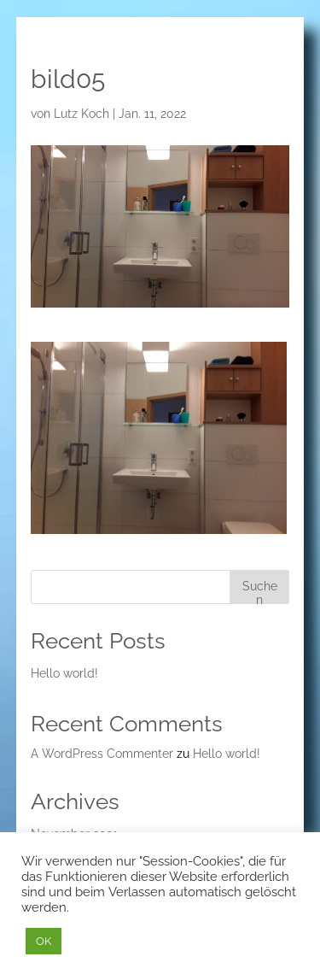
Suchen (260, 592)
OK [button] (44, 941)
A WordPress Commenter (102, 754)
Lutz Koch (81, 114)
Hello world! (64, 673)
